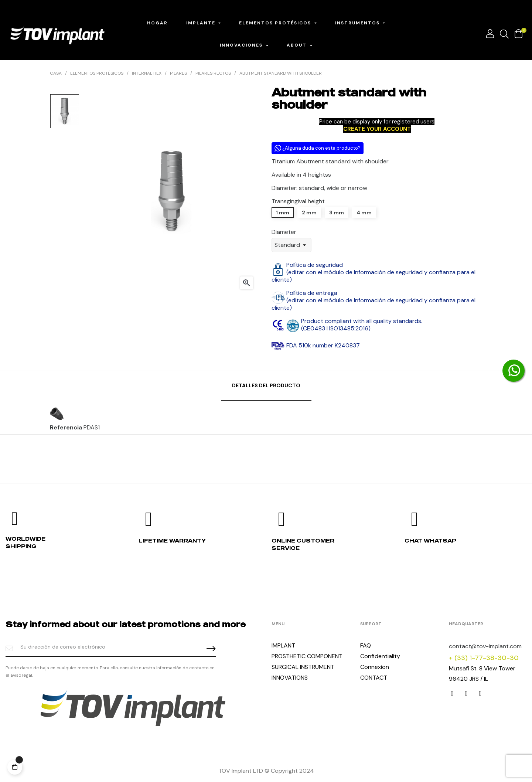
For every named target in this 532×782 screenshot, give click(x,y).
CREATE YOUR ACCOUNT (377, 129)
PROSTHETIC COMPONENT (307, 656)
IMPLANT (283, 645)
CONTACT (374, 678)
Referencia (66, 428)
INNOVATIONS (290, 678)
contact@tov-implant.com (485, 646)
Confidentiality (380, 656)
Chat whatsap (430, 540)
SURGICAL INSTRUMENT (303, 667)
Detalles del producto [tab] (266, 385)
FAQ (366, 645)
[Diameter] (291, 245)
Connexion (375, 667)
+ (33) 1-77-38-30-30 (484, 658)
